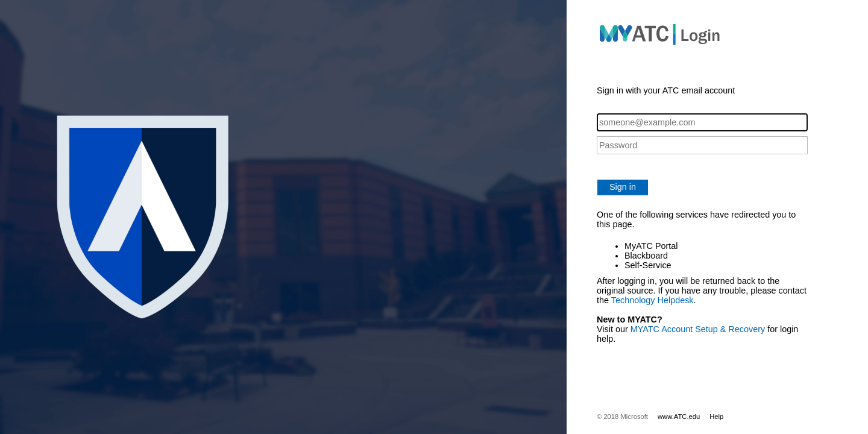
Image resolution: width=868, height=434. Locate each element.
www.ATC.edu (679, 417)
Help (716, 417)
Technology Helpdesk (653, 300)
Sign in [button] (623, 187)
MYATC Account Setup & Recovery (698, 329)
